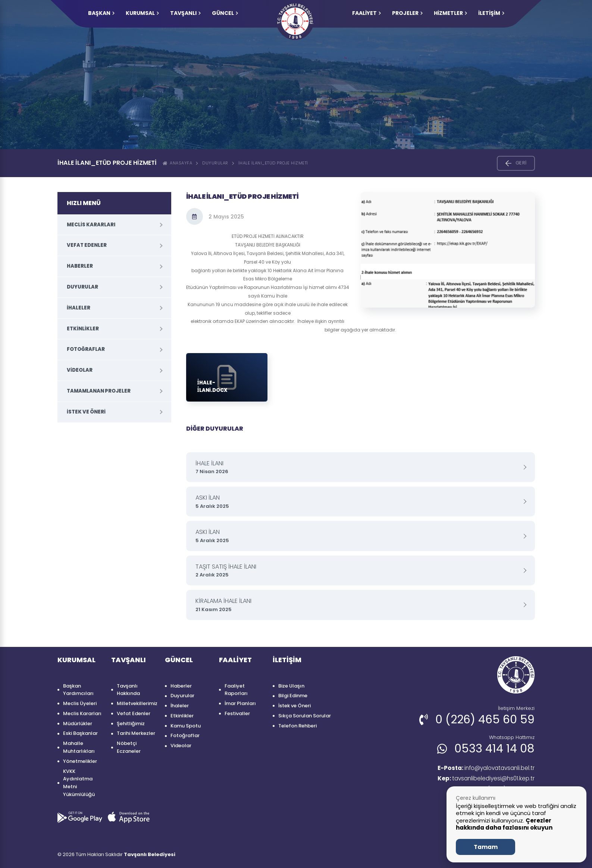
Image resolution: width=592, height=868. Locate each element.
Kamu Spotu (186, 726)
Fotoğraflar (86, 349)
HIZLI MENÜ (84, 203)
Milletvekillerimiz (137, 703)
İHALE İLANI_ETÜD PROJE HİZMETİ (273, 163)
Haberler (80, 266)
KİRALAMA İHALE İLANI (358, 605)
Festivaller (237, 713)
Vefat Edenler (87, 245)
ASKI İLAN (358, 502)
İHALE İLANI (358, 467)
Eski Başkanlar (80, 733)
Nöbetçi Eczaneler (129, 747)
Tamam (486, 847)
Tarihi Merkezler (136, 733)
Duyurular (215, 163)
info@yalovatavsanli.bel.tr (483, 768)
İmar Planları (240, 703)
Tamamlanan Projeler (99, 391)
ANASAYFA (178, 163)
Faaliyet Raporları (236, 690)
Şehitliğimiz (131, 724)
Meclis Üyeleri (80, 703)
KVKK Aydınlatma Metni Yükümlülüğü (79, 783)
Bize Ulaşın (291, 686)
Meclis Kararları (91, 225)
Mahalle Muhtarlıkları (79, 747)
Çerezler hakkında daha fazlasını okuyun (504, 824)
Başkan (101, 13)
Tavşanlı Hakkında (128, 690)
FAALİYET (367, 13)
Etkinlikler (83, 329)
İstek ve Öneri (86, 412)
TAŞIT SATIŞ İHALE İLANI (358, 571)
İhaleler (79, 308)
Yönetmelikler (80, 761)
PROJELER (407, 13)
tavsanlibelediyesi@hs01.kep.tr (484, 779)
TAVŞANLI (185, 13)
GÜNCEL (225, 13)
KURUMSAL (142, 13)
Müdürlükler (78, 724)
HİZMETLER (450, 13)
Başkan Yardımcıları (78, 690)
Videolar (80, 370)
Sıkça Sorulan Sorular (305, 716)
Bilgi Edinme (293, 696)
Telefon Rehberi (297, 726)
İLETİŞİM (491, 13)
